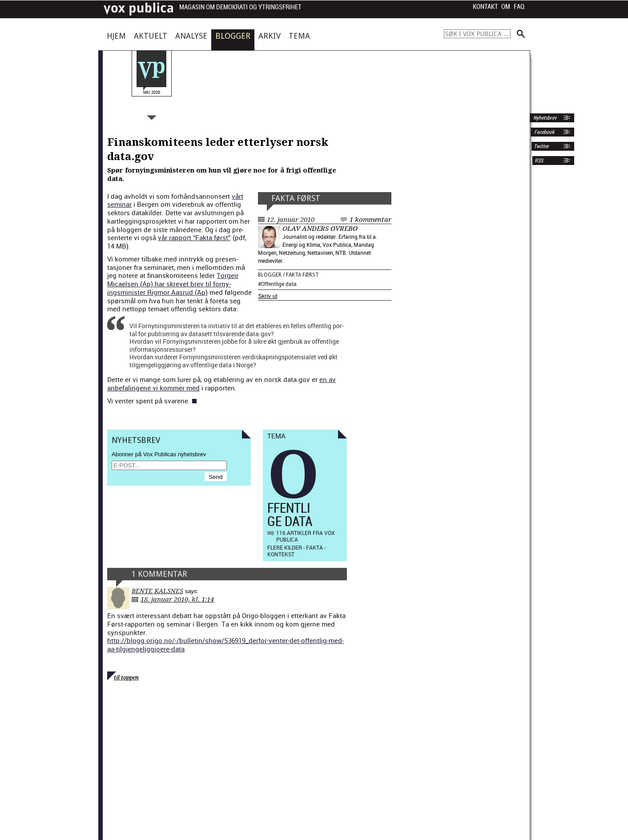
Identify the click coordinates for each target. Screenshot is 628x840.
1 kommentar (370, 220)
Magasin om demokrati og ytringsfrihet (240, 7)
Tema (299, 36)
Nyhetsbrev (544, 118)
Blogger (233, 36)
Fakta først (296, 198)
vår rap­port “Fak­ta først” (194, 237)
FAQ (519, 7)
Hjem (116, 36)
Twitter (541, 146)
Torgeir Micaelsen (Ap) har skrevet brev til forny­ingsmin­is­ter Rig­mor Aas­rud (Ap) (173, 284)
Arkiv (270, 36)
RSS (539, 161)
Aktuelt (151, 36)
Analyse (191, 36)
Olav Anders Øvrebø (320, 229)
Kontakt (485, 7)
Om (506, 7)
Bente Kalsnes (157, 591)
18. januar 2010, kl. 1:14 (177, 599)
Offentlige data (279, 284)
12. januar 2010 (291, 220)
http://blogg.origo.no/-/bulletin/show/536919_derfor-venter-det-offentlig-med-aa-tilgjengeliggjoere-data (225, 645)
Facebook (543, 132)
